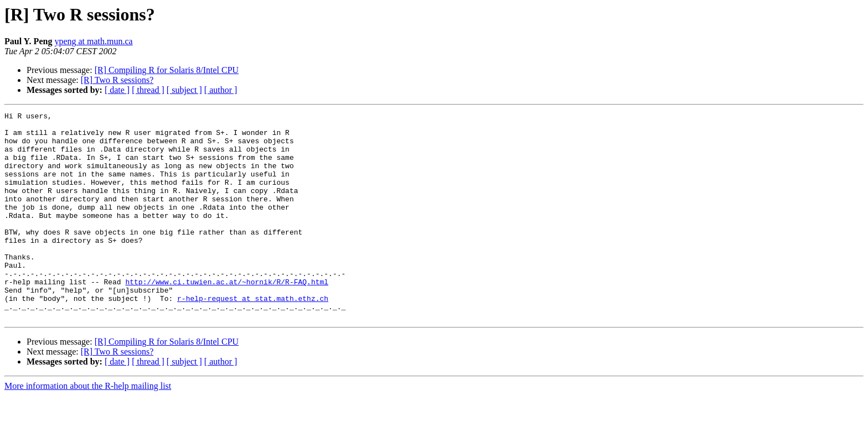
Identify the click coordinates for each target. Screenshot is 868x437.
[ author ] (221, 90)
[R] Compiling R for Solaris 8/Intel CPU (167, 70)
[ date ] (117, 90)
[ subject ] (184, 90)
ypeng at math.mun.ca (93, 41)
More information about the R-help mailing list (88, 427)
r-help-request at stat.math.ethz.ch (253, 336)
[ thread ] (148, 90)
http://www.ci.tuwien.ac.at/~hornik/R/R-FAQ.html (227, 316)
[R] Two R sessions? (117, 80)
